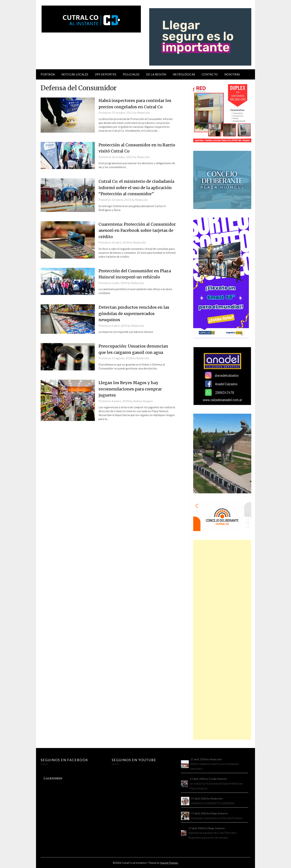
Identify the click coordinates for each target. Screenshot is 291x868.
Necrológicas (184, 74)
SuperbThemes (169, 863)
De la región (156, 74)
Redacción (144, 112)
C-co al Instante (53, 778)
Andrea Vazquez (143, 399)
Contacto (210, 74)
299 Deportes (106, 74)
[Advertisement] (222, 640)
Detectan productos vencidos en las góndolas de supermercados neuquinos (135, 312)
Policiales (131, 74)
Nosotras (232, 74)
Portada (48, 74)
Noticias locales (75, 74)
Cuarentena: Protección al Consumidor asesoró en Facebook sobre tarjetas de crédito (132, 230)
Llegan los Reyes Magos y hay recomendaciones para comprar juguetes (131, 387)
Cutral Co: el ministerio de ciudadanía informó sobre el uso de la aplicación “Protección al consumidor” (137, 187)
